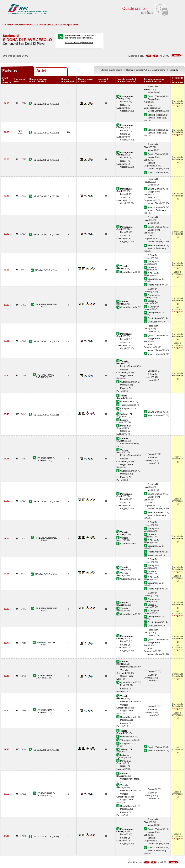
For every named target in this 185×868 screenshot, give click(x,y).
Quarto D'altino (155, 96)
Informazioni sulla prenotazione (79, 42)
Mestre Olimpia (155, 111)
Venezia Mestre (155, 115)
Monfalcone (153, 322)
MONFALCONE (43, 270)
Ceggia (124, 111)
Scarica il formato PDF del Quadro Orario (146, 70)
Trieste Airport (154, 285)
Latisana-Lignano (150, 269)
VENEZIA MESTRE (46, 642)
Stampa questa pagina (111, 70)
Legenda (174, 70)
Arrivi (41, 70)
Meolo (151, 92)
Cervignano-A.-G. (156, 279)
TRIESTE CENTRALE (46, 304)
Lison (123, 102)
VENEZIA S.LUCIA (43, 104)
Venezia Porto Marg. (157, 118)
